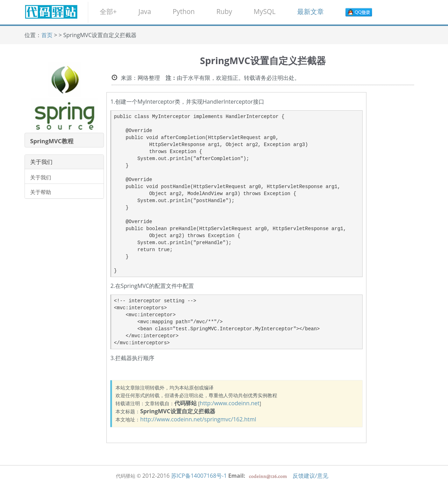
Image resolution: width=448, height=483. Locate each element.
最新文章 (310, 11)
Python (184, 11)
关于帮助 (41, 192)
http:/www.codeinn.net (230, 403)
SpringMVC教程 (52, 141)
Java (145, 11)
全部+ (108, 11)
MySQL (265, 11)
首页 (47, 35)
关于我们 (41, 177)
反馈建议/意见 (310, 476)
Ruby (224, 11)
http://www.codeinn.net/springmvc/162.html (198, 419)
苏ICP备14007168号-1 (199, 476)
